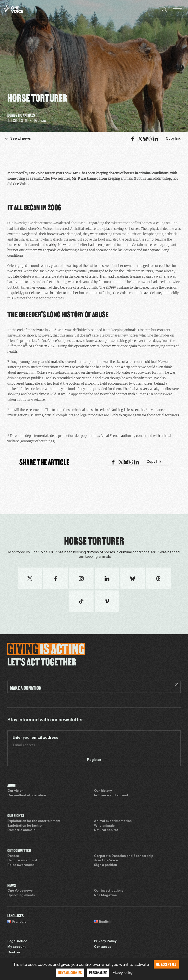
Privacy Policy (105, 941)
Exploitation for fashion (25, 826)
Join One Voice (106, 861)
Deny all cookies (70, 973)
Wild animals (104, 826)
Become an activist (22, 861)
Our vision (15, 791)
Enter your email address (35, 738)
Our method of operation (27, 796)
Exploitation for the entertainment (34, 821)
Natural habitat (106, 830)
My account (17, 947)
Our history (103, 791)
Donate (13, 856)
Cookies (14, 953)
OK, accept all (166, 964)
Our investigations (109, 891)
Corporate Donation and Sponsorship (124, 856)
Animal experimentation (113, 821)
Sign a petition (106, 865)
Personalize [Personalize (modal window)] (98, 973)
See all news (18, 139)
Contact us (103, 947)
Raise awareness (21, 865)
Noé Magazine (105, 896)
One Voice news (20, 891)
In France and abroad (111, 796)
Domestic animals (21, 830)
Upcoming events (21, 896)
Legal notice (17, 941)
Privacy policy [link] (122, 973)
